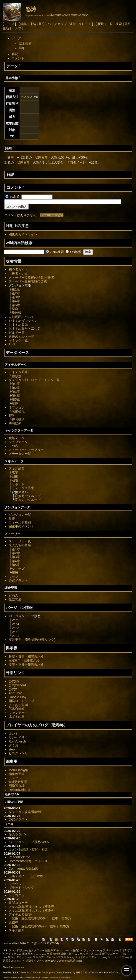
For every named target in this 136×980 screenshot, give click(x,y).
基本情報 (25, 44)
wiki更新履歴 (18, 782)
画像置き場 (17, 786)
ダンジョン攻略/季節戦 (25, 812)
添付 (73, 24)
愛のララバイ (18, 834)
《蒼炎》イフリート (82, 950)
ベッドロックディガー (88, 957)
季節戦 (17, 313)
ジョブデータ (18, 442)
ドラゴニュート (20, 895)
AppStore (15, 693)
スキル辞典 (17, 468)
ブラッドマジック (21, 888)
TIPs (12, 344)
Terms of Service (60, 977)
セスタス (27, 97)
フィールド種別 (20, 523)
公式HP (14, 681)
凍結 (33, 24)
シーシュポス (116, 957)
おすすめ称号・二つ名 (25, 328)
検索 (119, 24)
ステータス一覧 (20, 454)
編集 (24, 24)
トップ (9, 24)
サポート (18, 484)
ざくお (13, 745)
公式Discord (17, 685)
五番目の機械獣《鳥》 (60, 954)
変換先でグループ (28, 500)
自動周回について (21, 317)
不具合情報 (17, 709)
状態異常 (41, 157)
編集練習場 (17, 774)
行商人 (13, 595)
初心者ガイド (18, 270)
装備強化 (18, 411)
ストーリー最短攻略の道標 (28, 281)
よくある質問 (18, 705)
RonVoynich (17, 741)
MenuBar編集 (18, 770)
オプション (17, 407)
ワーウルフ (17, 884)
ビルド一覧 (17, 333)
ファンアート (18, 713)
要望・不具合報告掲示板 (26, 664)
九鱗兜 (13, 922)
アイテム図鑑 (18, 372)
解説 (15, 54)
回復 (15, 476)
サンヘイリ (17, 738)
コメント (18, 58)
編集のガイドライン (23, 234)
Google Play (18, 697)
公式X (13, 689)
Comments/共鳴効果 (23, 869)
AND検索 (55, 252)
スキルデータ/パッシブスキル (51, 957)
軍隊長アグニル (32, 954)
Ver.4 (16, 624)
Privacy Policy (45, 977)
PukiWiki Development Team (47, 973)
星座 (15, 309)
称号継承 (18, 419)
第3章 (16, 297)
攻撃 (15, 472)
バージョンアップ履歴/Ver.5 (29, 842)
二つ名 (13, 446)
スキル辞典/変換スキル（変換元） (33, 907)
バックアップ (57, 24)
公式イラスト (18, 581)
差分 (42, 24)
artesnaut (20, 967)
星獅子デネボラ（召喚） (114, 954)
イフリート (107, 950)
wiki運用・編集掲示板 (24, 661)
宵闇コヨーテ (18, 903)
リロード (85, 24)
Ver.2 (16, 632)
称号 (12, 415)
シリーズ (18, 569)
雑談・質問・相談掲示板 (26, 657)
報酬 (15, 573)
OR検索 (74, 252)
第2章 (16, 293)
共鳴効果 (15, 423)
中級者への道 (18, 274)
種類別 (17, 376)
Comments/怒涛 (52, 215)
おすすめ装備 (18, 325)
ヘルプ (17, 28)
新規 (101, 24)
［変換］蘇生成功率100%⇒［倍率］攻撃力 (40, 918)
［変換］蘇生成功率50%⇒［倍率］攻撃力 (39, 926)
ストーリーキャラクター (26, 450)
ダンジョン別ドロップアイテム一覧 (34, 380)
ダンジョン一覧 (20, 515)
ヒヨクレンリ (18, 753)
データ (16, 38)
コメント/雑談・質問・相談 (28, 849)
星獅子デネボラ (18, 957)
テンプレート (18, 778)
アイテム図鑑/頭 (20, 914)
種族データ (17, 438)
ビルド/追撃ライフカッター (33, 961)
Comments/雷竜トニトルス (28, 861)
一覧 (110, 24)
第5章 (16, 305)
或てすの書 (17, 717)
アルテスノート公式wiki (26, 876)
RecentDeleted (19, 790)
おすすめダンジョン (23, 321)
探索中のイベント (21, 526)
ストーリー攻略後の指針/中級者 (31, 278)
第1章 (16, 289)
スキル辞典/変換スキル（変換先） (33, 911)
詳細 (22, 48)
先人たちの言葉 (20, 545)
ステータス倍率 (23, 488)
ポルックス (87, 954)
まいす (13, 734)
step (12, 749)
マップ (13, 577)
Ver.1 (16, 636)
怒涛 (31, 9)
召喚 (15, 480)
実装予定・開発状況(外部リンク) (32, 640)
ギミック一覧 (18, 340)
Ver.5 (16, 620)
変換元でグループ (28, 496)
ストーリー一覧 (20, 541)
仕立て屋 (15, 599)
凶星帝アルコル (55, 950)
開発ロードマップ (21, 701)
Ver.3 (16, 628)
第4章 (16, 301)
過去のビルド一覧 (21, 336)
